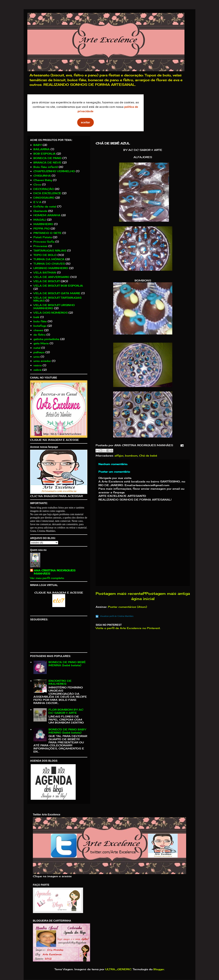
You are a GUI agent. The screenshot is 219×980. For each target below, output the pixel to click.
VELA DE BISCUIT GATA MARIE (57, 293)
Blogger (159, 969)
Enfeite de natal (45, 206)
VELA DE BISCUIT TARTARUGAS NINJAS (57, 299)
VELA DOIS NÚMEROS (51, 313)
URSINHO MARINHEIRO (51, 268)
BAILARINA (42, 149)
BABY (38, 145)
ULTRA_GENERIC (118, 969)
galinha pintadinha (46, 339)
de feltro (40, 335)
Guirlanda (40, 211)
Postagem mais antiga (168, 594)
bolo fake (40, 321)
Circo (37, 184)
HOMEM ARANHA (47, 215)
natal (37, 348)
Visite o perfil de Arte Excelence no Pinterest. (128, 628)
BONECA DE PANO (47, 158)
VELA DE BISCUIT (47, 281)
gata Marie (41, 343)
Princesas (40, 246)
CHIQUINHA (42, 176)
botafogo (40, 326)
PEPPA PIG (42, 228)
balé (36, 317)
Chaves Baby (43, 180)
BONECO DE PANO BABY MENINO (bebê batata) (67, 731)
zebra (37, 370)
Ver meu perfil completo (47, 578)
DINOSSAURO (44, 198)
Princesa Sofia (44, 242)
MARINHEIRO (43, 224)
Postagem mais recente (119, 594)
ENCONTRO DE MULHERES (60, 682)
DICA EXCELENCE (47, 193)
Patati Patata (43, 237)
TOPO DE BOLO (45, 255)
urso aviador (42, 361)
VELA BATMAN (45, 272)
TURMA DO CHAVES (49, 264)
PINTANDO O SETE (47, 233)
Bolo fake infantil (46, 167)
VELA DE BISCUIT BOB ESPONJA (58, 286)
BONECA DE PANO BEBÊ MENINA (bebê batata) (67, 664)
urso (37, 357)
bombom (131, 456)
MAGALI (40, 220)
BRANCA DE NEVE (47, 162)
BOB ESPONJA (45, 154)
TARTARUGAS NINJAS (50, 250)
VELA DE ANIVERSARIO (51, 277)
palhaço (39, 352)
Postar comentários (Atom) (128, 607)
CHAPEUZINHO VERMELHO (54, 171)
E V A (37, 202)
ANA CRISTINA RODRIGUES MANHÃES (55, 572)
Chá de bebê (148, 456)
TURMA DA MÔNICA (49, 259)
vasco (38, 365)
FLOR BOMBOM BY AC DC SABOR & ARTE (66, 711)
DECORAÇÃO (44, 189)
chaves (38, 330)
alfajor (119, 456)
